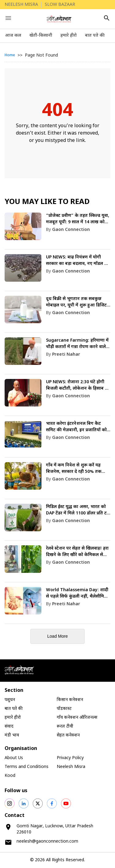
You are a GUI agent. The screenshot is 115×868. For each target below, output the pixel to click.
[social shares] (10, 803)
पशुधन (10, 700)
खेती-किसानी (41, 36)
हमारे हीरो (69, 36)
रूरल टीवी (65, 727)
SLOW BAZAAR (60, 5)
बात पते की (95, 36)
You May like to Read (47, 202)
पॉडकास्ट (64, 709)
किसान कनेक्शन (70, 700)
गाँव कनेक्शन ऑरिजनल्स (77, 718)
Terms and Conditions (27, 767)
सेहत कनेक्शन (68, 735)
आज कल (13, 36)
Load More (57, 636)
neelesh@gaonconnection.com (47, 842)
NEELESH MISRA (21, 5)
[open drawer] (8, 18)
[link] (57, 231)
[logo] (59, 19)
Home (10, 55)
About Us (14, 758)
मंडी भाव (12, 735)
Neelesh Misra (71, 767)
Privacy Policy (70, 758)
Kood (10, 776)
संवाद (9, 727)
